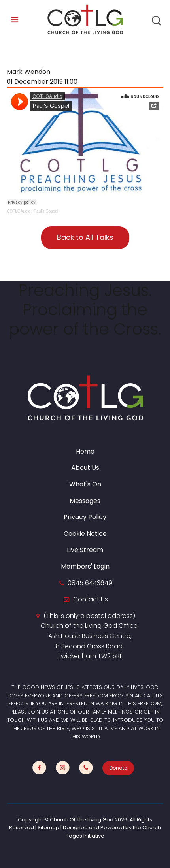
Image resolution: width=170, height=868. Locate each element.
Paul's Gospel (46, 211)
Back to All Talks (85, 237)
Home (85, 451)
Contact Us (91, 599)
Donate (118, 768)
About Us (85, 468)
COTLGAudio (19, 211)
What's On (85, 484)
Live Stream (85, 550)
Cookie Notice (85, 534)
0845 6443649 (90, 583)
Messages (85, 501)
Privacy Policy (85, 517)
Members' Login (85, 566)
